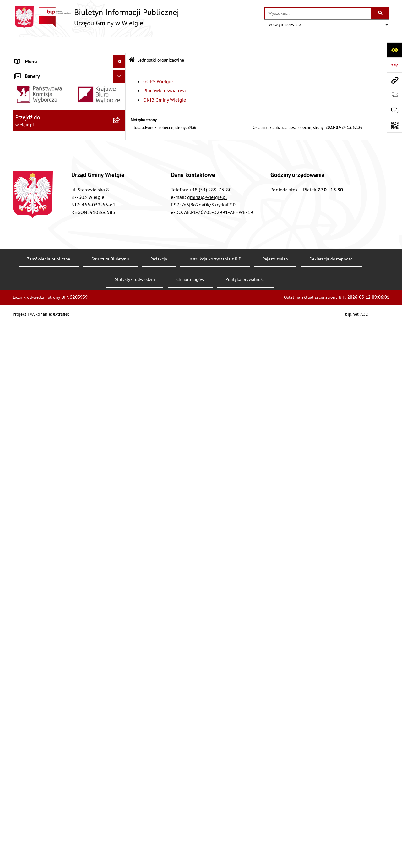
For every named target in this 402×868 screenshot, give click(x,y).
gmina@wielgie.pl (207, 802)
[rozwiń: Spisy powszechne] (121, 440)
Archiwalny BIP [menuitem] (31, 663)
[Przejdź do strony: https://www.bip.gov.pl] (394, 65)
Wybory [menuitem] (23, 613)
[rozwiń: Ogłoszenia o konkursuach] (121, 626)
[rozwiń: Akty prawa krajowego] (121, 207)
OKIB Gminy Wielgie (165, 83)
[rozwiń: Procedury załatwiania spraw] (121, 390)
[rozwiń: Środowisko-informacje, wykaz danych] (121, 456)
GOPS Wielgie (158, 65)
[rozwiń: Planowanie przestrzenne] (121, 373)
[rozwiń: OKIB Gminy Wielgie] (121, 597)
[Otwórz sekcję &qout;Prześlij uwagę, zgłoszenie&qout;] (394, 110)
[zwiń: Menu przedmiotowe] (121, 174)
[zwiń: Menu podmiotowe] (121, 58)
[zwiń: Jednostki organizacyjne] (121, 547)
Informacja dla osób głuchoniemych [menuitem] (54, 651)
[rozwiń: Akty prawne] (121, 190)
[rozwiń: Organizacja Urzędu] (121, 124)
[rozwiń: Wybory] (121, 613)
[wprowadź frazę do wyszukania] (318, 13)
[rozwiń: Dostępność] (121, 224)
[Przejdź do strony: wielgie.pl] (394, 80)
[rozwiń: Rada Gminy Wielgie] (121, 407)
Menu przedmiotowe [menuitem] (37, 174)
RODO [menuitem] (22, 676)
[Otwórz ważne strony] (394, 95)
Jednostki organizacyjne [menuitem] (41, 547)
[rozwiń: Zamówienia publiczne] (121, 514)
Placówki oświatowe (165, 74)
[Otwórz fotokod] (394, 125)
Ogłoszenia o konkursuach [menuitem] (44, 626)
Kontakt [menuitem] (23, 638)
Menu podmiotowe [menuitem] (35, 58)
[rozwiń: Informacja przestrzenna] (121, 340)
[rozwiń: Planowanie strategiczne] (121, 473)
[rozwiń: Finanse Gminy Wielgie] (121, 257)
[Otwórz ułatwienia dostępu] (394, 50)
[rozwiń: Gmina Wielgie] (121, 74)
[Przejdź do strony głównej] (96, 17)
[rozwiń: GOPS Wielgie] (121, 563)
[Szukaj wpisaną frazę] (381, 13)
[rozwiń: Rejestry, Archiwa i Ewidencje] (121, 141)
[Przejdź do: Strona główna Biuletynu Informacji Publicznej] (132, 44)
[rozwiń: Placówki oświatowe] (121, 580)
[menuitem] (69, 74)
